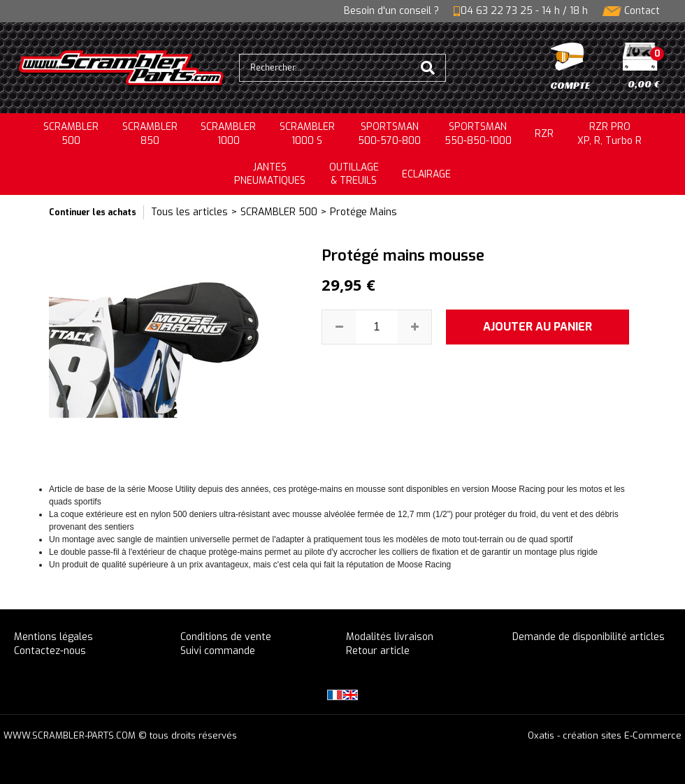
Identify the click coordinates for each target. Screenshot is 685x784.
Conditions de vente (226, 637)
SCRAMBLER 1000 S (307, 134)
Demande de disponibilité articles (589, 637)
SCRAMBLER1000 (228, 134)
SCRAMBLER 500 (279, 212)
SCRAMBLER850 (150, 134)
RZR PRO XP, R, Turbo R (610, 134)
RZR (544, 134)
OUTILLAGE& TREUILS (354, 174)
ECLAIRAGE (426, 174)
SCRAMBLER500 (71, 134)
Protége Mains (363, 212)
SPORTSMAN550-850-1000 (478, 134)
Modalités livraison (390, 637)
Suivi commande (218, 651)
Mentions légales (53, 637)
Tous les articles (189, 212)
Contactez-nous (50, 651)
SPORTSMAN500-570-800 (389, 134)
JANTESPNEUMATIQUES (270, 174)
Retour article (378, 651)
